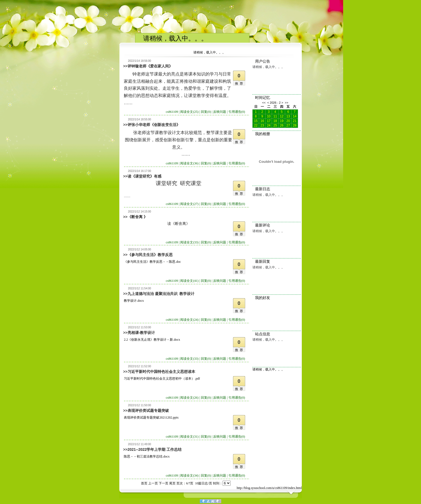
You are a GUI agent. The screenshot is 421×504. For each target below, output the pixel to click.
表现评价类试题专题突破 (148, 411)
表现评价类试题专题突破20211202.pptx (151, 417)
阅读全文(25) (189, 112)
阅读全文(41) (189, 281)
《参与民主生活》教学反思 (150, 255)
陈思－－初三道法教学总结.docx (147, 456)
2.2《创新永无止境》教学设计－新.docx (152, 340)
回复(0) (206, 112)
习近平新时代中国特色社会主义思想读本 (161, 372)
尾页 (172, 483)
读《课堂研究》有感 (144, 176)
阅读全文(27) (189, 204)
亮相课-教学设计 (141, 333)
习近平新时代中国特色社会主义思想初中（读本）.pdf (162, 379)
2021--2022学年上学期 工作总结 (155, 449)
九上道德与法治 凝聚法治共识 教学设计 (161, 294)
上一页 (153, 483)
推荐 (240, 84)
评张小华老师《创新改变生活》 (154, 125)
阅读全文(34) (189, 476)
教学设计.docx (134, 301)
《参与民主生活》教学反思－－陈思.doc (152, 262)
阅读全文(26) (189, 398)
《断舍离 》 (137, 217)
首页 (144, 483)
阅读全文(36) (189, 163)
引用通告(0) (237, 112)
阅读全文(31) (189, 437)
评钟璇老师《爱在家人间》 (150, 66)
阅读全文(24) (189, 320)
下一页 (164, 483)
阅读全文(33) (189, 242)
